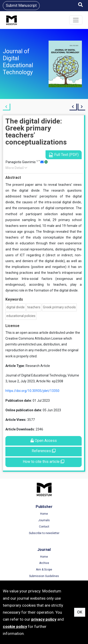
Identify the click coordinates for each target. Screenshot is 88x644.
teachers (34, 307)
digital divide (15, 307)
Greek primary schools (59, 307)
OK (80, 612)
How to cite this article (44, 462)
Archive (44, 563)
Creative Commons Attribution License (34, 338)
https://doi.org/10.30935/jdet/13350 (32, 391)
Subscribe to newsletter (44, 533)
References (44, 451)
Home (44, 514)
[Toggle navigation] (76, 20)
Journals (44, 520)
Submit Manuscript (21, 5)
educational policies (21, 316)
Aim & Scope (44, 570)
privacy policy (44, 619)
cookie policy (15, 626)
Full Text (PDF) (64, 155)
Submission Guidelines (44, 576)
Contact (44, 527)
